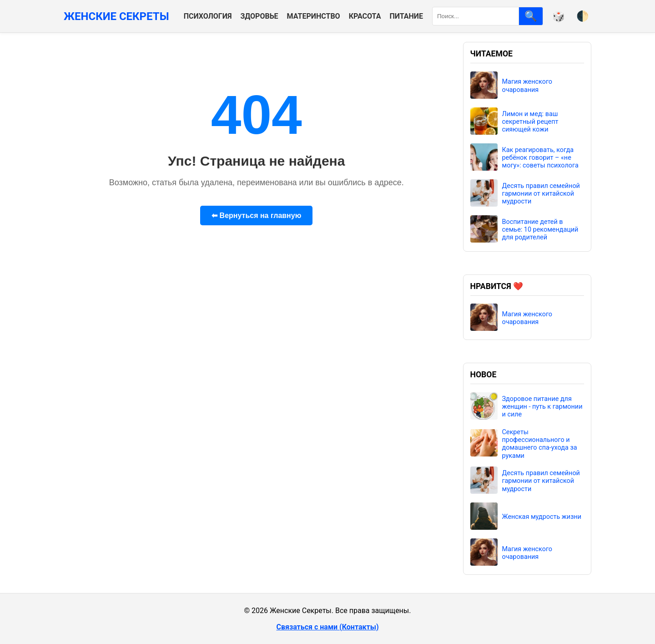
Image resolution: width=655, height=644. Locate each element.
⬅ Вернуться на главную (256, 216)
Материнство (314, 16)
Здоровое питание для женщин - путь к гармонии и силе (542, 407)
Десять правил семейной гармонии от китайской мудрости (541, 194)
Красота (365, 16)
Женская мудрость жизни (542, 517)
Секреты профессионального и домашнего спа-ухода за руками (540, 444)
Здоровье (259, 16)
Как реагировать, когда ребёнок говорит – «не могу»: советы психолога (540, 158)
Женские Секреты (116, 16)
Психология (208, 16)
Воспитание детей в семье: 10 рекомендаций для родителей (540, 230)
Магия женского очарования (527, 86)
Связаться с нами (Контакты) (327, 627)
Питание (406, 16)
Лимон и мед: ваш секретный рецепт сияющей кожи (530, 122)
